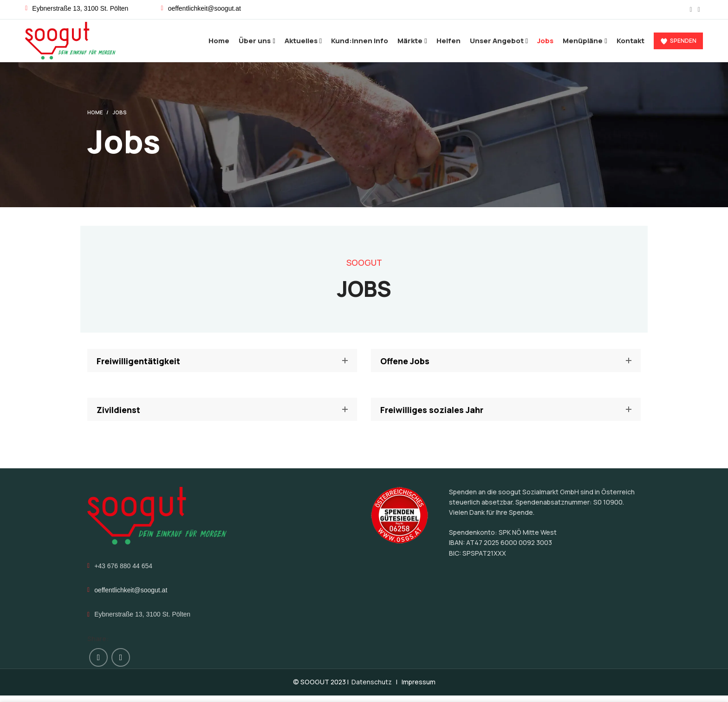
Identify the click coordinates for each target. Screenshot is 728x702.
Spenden (678, 44)
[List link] (222, 9)
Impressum (419, 688)
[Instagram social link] (699, 10)
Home (95, 119)
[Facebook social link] (691, 10)
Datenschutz (372, 688)
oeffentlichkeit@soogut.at (131, 597)
